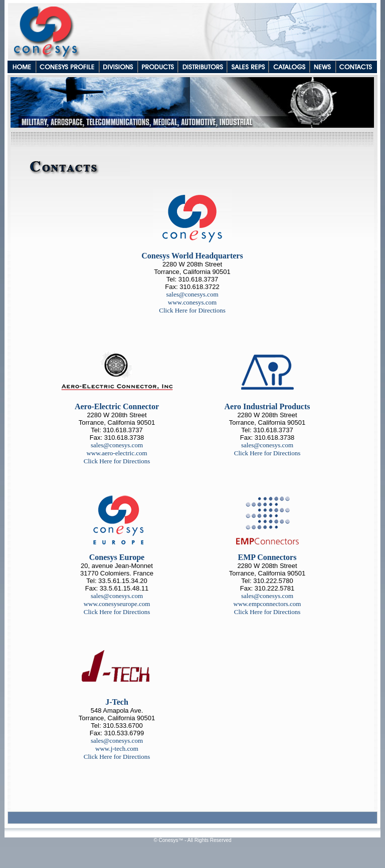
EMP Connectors (267, 557)
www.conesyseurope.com (117, 604)
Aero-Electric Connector (117, 406)
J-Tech (117, 702)
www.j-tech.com (117, 749)
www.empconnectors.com (267, 604)
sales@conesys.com (192, 294)
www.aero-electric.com (117, 453)
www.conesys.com (192, 302)
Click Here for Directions (192, 310)
